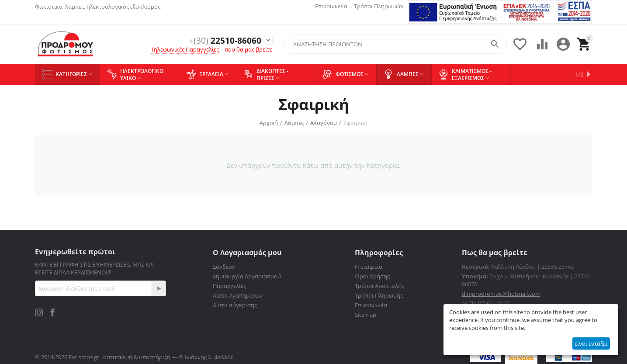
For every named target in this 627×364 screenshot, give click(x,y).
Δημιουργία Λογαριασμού (247, 276)
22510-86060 (222, 40)
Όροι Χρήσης (372, 276)
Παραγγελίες (229, 286)
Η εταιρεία (369, 267)
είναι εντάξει (591, 343)
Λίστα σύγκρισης (235, 305)
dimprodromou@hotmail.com (501, 294)
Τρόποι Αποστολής (379, 286)
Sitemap (365, 315)
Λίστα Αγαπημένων (238, 295)
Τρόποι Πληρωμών (379, 6)
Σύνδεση (224, 267)
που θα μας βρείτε (248, 50)
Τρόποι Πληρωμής (379, 295)
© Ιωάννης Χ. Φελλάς (206, 357)
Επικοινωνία (331, 6)
